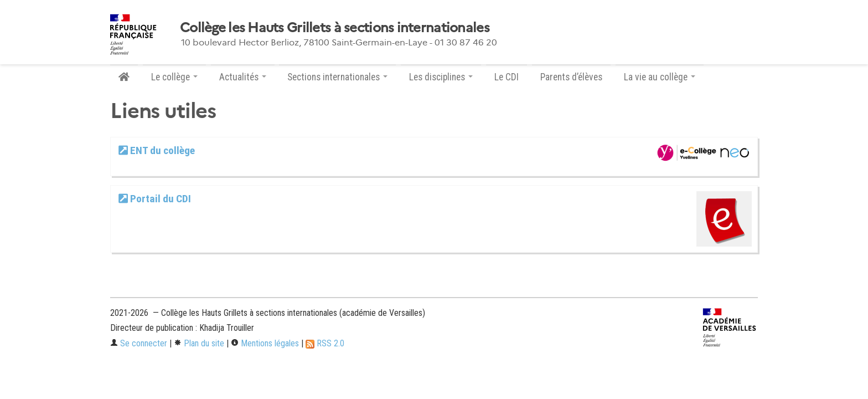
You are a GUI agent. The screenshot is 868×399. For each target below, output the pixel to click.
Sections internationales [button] (337, 77)
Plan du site (199, 343)
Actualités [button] (243, 77)
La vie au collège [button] (660, 77)
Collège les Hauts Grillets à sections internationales (335, 28)
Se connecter (139, 343)
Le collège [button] (174, 77)
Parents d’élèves (571, 77)
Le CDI (507, 77)
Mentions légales (265, 343)
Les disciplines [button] (441, 77)
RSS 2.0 (325, 343)
